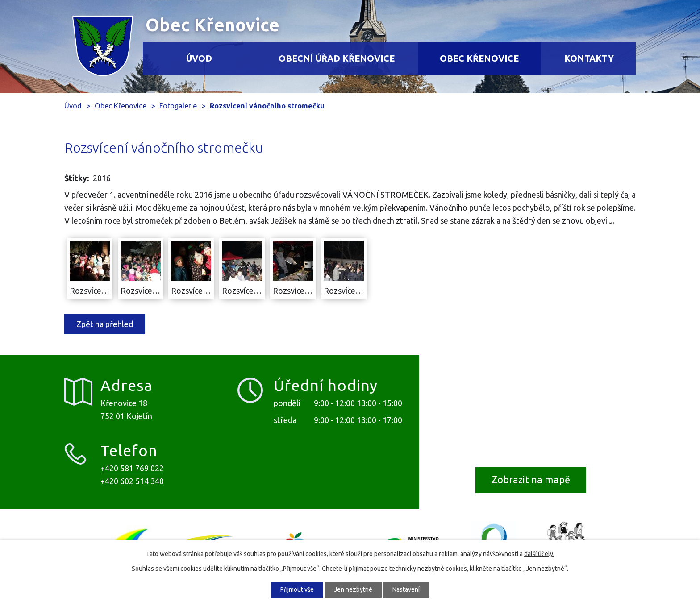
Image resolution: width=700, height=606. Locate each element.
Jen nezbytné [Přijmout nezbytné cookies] (353, 589)
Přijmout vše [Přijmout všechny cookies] (297, 589)
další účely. (539, 554)
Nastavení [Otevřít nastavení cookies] (406, 589)
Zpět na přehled (105, 324)
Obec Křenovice (479, 58)
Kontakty (589, 58)
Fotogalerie (178, 106)
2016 (102, 178)
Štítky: (77, 178)
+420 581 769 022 (132, 468)
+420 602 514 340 (132, 481)
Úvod (199, 58)
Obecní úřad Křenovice (337, 58)
